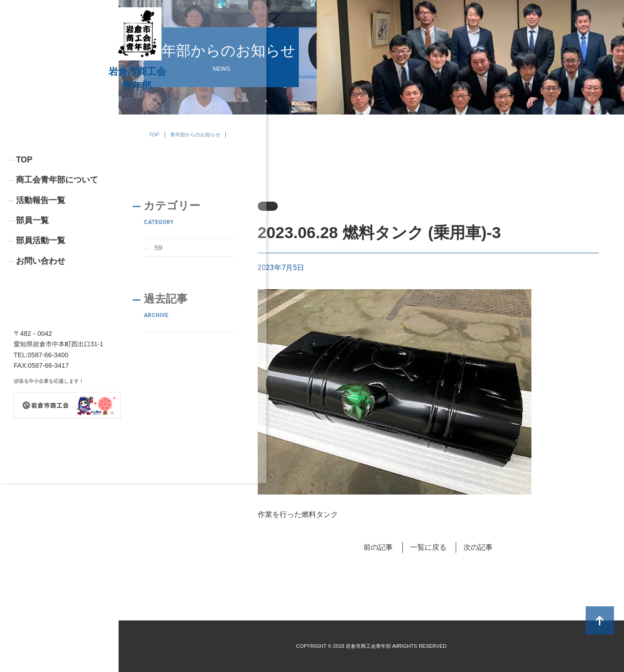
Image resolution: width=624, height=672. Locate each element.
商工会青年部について (57, 243)
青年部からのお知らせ (195, 135)
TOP (24, 222)
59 (159, 248)
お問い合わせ (41, 325)
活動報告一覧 (41, 263)
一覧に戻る (428, 547)
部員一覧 (32, 284)
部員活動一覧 (41, 304)
